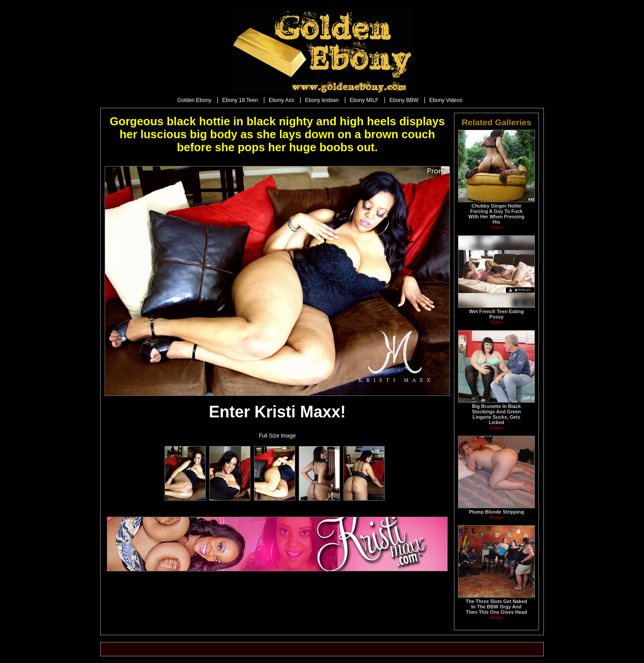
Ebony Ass (282, 100)
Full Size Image (278, 436)
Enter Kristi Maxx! (277, 412)
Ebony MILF (364, 100)
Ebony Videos (446, 100)
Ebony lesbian (322, 100)
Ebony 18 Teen (240, 100)
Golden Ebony (194, 100)
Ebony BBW (404, 100)
